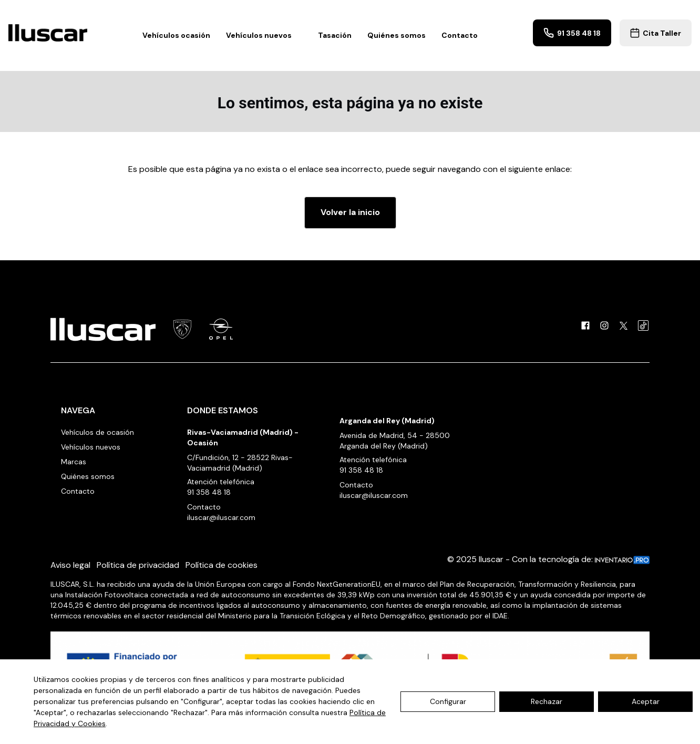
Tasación (335, 35)
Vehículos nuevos (264, 35)
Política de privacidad (138, 565)
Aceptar (646, 701)
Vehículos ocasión (176, 35)
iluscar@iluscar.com (221, 517)
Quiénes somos (397, 35)
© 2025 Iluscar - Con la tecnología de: (548, 559)
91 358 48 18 (572, 33)
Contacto (460, 35)
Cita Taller (656, 33)
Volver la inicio (350, 212)
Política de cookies (222, 565)
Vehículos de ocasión (97, 432)
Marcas (74, 462)
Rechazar (547, 701)
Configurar (448, 701)
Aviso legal (70, 565)
